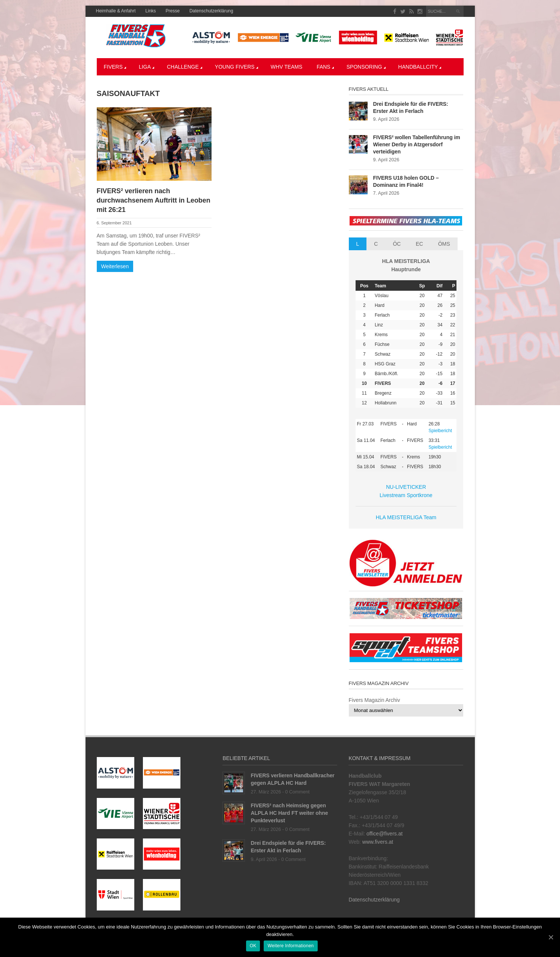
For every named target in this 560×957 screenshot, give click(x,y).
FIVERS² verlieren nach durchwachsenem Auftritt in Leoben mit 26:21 (154, 200)
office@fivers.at (384, 834)
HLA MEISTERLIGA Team (406, 517)
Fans (325, 67)
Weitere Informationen (291, 946)
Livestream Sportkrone (406, 495)
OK (253, 946)
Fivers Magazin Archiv (375, 700)
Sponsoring (366, 67)
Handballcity (420, 67)
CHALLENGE (185, 67)
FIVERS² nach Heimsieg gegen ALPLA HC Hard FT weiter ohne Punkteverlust (289, 813)
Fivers (115, 67)
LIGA (146, 67)
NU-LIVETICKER (406, 487)
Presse (173, 11)
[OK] (551, 937)
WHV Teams (287, 67)
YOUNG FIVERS (236, 67)
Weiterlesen (115, 266)
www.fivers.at (378, 842)
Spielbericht (440, 431)
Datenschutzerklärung (211, 11)
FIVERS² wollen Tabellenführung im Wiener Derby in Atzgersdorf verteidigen (417, 144)
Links (151, 11)
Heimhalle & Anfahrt (116, 11)
